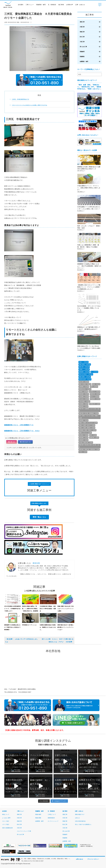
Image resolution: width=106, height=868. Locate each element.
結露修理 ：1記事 (83, 440)
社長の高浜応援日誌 (80, 821)
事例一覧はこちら (39, 517)
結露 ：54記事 (94, 387)
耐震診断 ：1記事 (83, 437)
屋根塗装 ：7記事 (83, 406)
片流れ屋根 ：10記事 (84, 401)
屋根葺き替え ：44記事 (85, 389)
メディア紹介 (6, 825)
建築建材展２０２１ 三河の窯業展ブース (19, 425)
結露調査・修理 (84, 62)
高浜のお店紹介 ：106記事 (86, 374)
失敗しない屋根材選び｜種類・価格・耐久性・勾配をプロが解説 (88, 246)
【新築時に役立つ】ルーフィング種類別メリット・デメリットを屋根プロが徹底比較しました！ (89, 287)
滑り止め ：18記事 (84, 399)
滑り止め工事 (83, 47)
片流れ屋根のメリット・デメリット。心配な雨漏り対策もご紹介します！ (89, 188)
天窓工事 (82, 42)
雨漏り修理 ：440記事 (85, 364)
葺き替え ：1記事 (83, 435)
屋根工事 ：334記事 (84, 367)
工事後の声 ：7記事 (95, 404)
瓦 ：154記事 (94, 372)
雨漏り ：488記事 (83, 362)
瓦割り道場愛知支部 (7, 828)
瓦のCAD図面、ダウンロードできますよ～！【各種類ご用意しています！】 (89, 308)
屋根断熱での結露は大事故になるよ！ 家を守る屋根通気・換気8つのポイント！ (89, 266)
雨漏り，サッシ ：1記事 (85, 433)
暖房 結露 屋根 (85, 85)
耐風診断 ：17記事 (95, 399)
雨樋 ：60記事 (96, 384)
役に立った (12, 442)
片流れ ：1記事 (83, 452)
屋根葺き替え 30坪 (88, 87)
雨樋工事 (82, 32)
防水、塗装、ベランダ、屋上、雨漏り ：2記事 (89, 417)
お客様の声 (70, 5)
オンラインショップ (53, 821)
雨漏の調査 (38, 818)
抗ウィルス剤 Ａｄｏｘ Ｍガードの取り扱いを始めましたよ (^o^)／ (58, 641)
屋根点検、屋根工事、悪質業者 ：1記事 (89, 449)
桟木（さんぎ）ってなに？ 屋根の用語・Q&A (89, 227)
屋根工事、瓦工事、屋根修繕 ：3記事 (89, 413)
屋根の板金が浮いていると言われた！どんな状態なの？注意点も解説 (89, 347)
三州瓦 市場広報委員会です (21, 99)
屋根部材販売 (51, 818)
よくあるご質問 (6, 818)
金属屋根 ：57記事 (84, 387)
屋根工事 (82, 22)
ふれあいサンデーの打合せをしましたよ (22, 641)
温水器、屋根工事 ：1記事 (86, 442)
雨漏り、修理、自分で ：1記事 (87, 425)
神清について (6, 815)
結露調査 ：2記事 (83, 420)
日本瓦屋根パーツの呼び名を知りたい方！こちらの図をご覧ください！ (89, 208)
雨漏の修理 (38, 815)
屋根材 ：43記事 (83, 392)
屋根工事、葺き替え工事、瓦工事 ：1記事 (89, 446)
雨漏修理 (82, 52)
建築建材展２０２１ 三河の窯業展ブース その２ (22, 431)
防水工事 (82, 37)
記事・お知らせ (81, 5)
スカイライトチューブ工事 (24, 831)
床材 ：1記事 (93, 435)
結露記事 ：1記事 (94, 437)
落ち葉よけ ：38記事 (94, 392)
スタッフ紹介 (6, 821)
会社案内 (21, 5)
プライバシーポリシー (93, 859)
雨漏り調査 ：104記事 (85, 377)
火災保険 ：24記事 (84, 396)
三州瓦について (52, 815)
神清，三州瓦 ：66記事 (85, 384)
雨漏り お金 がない (94, 89)
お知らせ (77, 818)
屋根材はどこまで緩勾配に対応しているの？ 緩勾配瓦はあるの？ (89, 328)
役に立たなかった (25, 442)
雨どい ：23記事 (95, 396)
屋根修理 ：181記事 (84, 372)
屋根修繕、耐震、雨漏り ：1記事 (87, 430)
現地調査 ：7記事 (83, 404)
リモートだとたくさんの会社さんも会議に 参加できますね (29, 105)
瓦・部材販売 (53, 5)
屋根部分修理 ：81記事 (85, 379)
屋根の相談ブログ (80, 815)
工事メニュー (30, 5)
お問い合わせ (79, 859)
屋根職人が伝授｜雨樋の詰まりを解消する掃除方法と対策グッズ (89, 168)
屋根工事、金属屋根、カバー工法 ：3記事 (89, 410)
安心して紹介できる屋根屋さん (83, 825)
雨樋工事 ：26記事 (95, 394)
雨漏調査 (82, 57)
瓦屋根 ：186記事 (84, 369)
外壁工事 (82, 27)
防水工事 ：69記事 (84, 382)
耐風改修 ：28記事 (84, 394)
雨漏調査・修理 (41, 5)
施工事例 (62, 5)
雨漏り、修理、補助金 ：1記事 (87, 428)
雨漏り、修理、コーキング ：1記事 (88, 423)
